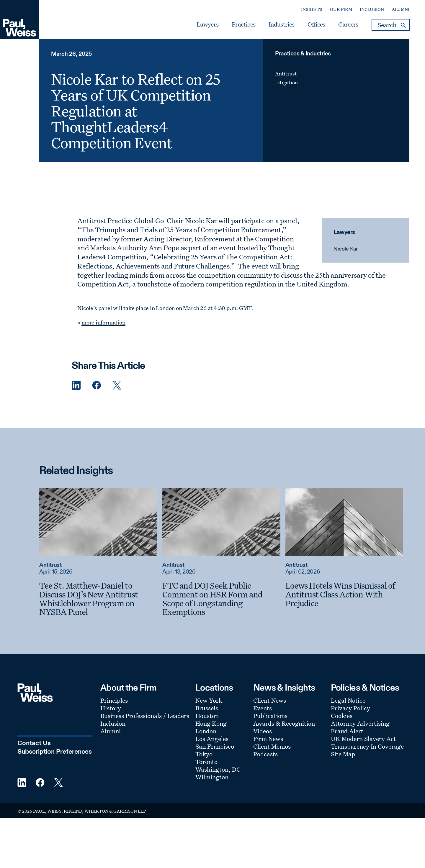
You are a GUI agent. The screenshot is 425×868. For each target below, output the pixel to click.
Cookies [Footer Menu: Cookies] (342, 716)
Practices (243, 24)
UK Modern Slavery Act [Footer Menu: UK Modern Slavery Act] (363, 739)
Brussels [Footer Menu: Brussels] (207, 708)
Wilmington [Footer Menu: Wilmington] (212, 777)
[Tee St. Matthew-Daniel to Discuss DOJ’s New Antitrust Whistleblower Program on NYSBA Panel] (98, 599)
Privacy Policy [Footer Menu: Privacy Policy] (350, 708)
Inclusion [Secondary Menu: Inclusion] (372, 9)
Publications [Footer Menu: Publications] (270, 716)
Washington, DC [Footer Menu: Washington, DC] (218, 769)
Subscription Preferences (55, 752)
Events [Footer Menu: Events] (263, 708)
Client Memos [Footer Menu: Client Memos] (272, 746)
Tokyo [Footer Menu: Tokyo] (204, 754)
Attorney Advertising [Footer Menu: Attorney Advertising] (360, 723)
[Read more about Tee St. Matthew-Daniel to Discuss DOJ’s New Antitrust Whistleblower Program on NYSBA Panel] (98, 522)
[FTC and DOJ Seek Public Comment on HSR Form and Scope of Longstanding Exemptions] (221, 599)
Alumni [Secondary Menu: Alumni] (401, 9)
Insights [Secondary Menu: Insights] (312, 9)
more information (103, 322)
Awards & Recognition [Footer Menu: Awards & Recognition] (284, 723)
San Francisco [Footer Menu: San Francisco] (215, 746)
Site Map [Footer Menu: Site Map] (343, 754)
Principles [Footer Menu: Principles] (114, 700)
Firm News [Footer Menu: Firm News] (268, 739)
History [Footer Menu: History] (111, 708)
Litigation (286, 82)
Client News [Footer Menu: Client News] (270, 700)
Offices (316, 24)
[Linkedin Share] (76, 385)
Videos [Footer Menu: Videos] (263, 731)
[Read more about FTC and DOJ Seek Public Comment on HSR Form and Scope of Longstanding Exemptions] (221, 522)
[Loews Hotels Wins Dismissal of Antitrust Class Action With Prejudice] (344, 594)
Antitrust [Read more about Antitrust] (50, 565)
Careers (348, 24)
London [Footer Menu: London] (206, 731)
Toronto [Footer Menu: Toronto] (206, 762)
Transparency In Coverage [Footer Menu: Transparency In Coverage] (367, 746)
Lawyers (207, 24)
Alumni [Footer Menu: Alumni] (111, 731)
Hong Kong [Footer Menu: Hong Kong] (211, 723)
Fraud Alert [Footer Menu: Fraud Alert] (347, 731)
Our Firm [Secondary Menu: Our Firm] (341, 9)
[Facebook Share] (97, 385)
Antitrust (286, 74)
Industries (281, 24)
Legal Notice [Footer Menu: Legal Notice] (348, 700)
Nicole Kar (346, 249)
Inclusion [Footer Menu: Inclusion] (113, 723)
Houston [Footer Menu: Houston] (207, 716)
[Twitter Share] (117, 385)
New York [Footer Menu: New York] (209, 700)
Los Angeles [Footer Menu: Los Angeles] (212, 739)
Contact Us (34, 743)
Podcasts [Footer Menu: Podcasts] (265, 754)
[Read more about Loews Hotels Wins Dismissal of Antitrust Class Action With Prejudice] (344, 522)
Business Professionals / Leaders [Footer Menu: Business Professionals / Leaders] (145, 716)
